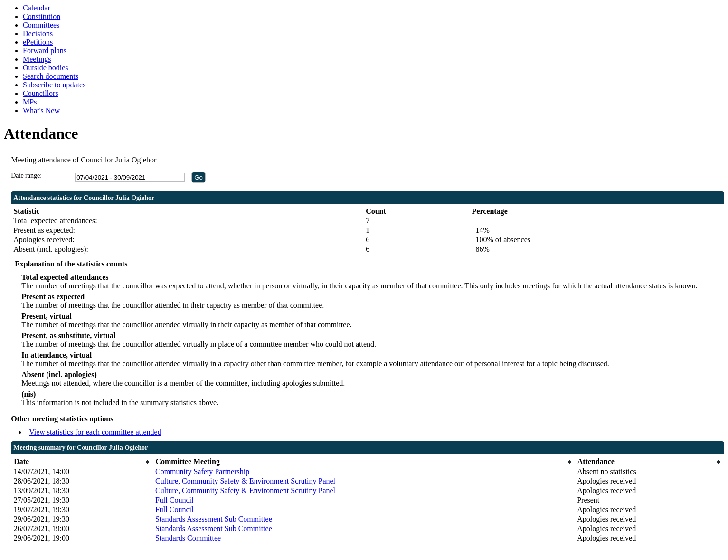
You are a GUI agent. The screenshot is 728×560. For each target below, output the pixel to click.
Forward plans (45, 51)
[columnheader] (82, 462)
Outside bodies (46, 68)
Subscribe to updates (54, 85)
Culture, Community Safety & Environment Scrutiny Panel (245, 481)
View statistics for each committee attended (95, 432)
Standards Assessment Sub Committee (214, 519)
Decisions (38, 33)
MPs (30, 102)
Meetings (37, 59)
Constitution (42, 16)
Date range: (26, 176)
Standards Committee (188, 538)
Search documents (51, 76)
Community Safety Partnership (202, 471)
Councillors (41, 93)
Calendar (37, 8)
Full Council (174, 500)
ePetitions (38, 42)
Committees (41, 25)
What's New (41, 110)
